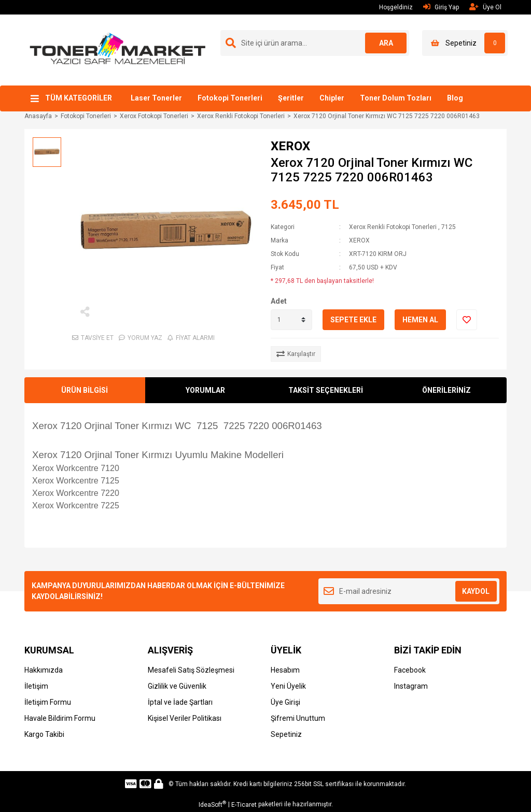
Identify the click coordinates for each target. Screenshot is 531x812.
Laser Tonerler (156, 98)
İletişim (36, 686)
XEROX (290, 146)
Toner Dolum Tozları (396, 98)
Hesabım (285, 670)
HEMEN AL (420, 320)
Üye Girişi (285, 702)
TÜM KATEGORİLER (79, 98)
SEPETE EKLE (353, 320)
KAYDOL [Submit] (476, 591)
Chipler (332, 98)
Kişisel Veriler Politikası (185, 718)
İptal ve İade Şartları (180, 702)
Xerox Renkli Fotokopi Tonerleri (393, 227)
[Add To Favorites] (467, 320)
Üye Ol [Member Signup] (485, 7)
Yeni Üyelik (288, 686)
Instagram (411, 686)
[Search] (315, 43)
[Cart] (465, 43)
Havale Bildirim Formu (60, 718)
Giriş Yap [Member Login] (441, 7)
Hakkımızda (44, 670)
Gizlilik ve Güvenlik (177, 686)
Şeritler (291, 98)
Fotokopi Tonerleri (230, 98)
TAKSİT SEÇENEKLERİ (326, 390)
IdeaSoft (212, 804)
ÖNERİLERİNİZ (446, 390)
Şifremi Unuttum (298, 718)
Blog (455, 98)
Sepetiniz (286, 734)
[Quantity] (291, 320)
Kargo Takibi (44, 734)
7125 (449, 227)
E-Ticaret (244, 805)
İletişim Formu (48, 702)
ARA (386, 43)
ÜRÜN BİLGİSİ (85, 390)
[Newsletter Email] (409, 591)
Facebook (410, 670)
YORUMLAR (205, 390)
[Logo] (118, 49)
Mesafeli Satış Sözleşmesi (191, 670)
